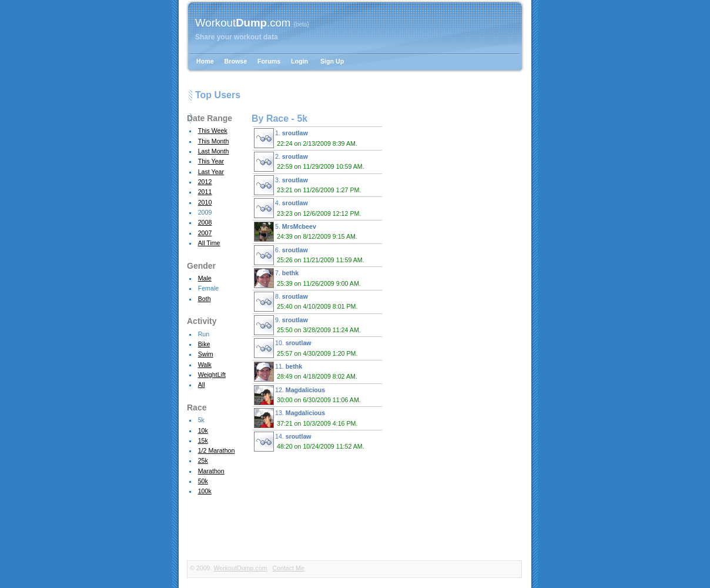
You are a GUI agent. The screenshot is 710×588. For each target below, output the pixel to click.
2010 (205, 202)
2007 (205, 233)
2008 (205, 222)
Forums (269, 61)
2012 (205, 182)
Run (204, 334)
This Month (214, 141)
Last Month (214, 151)
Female (209, 288)
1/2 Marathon (217, 450)
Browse (236, 61)
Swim (206, 354)
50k (203, 481)
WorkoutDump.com (240, 568)
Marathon (211, 471)
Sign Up (332, 61)
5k (201, 420)
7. (309, 278)
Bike (204, 344)
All (202, 385)
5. (307, 232)
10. (307, 348)
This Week (213, 131)
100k (205, 491)
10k (203, 430)
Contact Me (288, 568)
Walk (205, 365)
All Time (209, 243)
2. (311, 162)
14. (311, 442)
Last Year (211, 172)
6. (311, 255)
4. (309, 208)
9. (309, 325)
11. (307, 372)
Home (205, 61)
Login (299, 61)
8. (307, 302)
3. (309, 185)
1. (307, 138)
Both (205, 299)
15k (203, 440)
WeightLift (212, 375)
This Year (211, 161)
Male (205, 278)
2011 (205, 192)
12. (309, 395)
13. (307, 418)
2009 (205, 212)
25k (203, 460)
